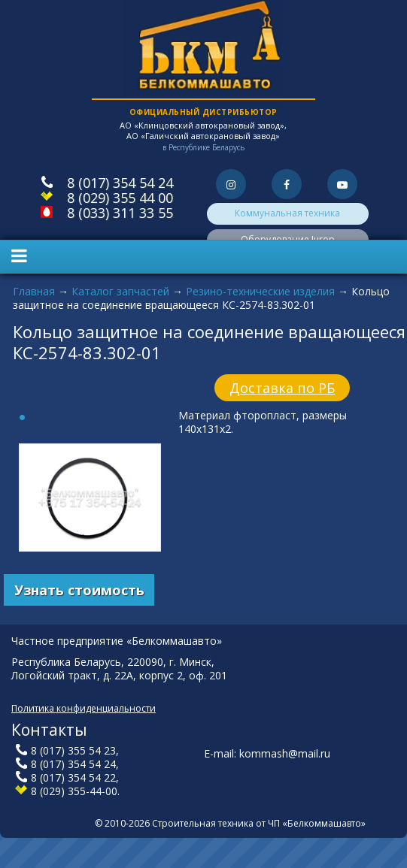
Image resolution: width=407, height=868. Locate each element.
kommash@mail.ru (285, 753)
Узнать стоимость (79, 590)
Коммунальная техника (287, 213)
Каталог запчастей (120, 291)
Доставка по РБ (282, 388)
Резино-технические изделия (260, 291)
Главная (34, 291)
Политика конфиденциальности (84, 708)
